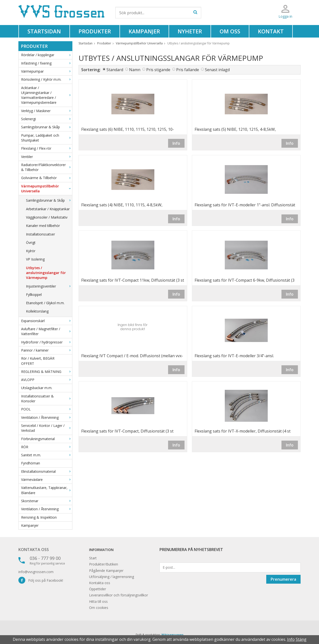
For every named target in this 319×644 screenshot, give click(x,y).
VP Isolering (35, 259)
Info (176, 143)
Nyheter (190, 31)
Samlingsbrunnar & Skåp (47, 127)
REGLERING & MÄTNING (47, 372)
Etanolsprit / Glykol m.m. (45, 303)
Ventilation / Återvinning (47, 417)
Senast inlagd (217, 70)
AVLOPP (47, 380)
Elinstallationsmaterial (47, 471)
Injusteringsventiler (49, 286)
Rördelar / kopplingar (47, 55)
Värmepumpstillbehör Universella (47, 189)
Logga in (285, 16)
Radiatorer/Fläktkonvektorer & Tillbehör (47, 167)
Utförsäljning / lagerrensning (112, 577)
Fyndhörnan (31, 463)
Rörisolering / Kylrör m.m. (47, 79)
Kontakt (271, 31)
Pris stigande (158, 70)
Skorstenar (47, 501)
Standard (115, 70)
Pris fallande (188, 70)
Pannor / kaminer (47, 350)
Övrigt (31, 243)
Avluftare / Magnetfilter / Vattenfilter (47, 331)
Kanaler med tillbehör (43, 226)
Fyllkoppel (34, 295)
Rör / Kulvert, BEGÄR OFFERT (38, 361)
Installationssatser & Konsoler (47, 399)
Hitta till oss (98, 601)
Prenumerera (283, 579)
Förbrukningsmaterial (47, 439)
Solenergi (47, 119)
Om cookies (99, 608)
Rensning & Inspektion (39, 517)
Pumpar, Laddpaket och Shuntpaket (47, 138)
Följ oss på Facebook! (41, 580)
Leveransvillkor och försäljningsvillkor (119, 595)
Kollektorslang (37, 311)
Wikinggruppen (173, 635)
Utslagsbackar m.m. (37, 388)
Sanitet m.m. (47, 455)
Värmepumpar (47, 71)
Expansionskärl (47, 321)
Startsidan (44, 31)
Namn (135, 70)
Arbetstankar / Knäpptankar (48, 209)
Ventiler (47, 157)
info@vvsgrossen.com (36, 572)
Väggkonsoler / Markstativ (47, 217)
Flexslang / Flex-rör (47, 148)
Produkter (95, 31)
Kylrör (31, 251)
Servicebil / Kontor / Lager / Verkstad (47, 428)
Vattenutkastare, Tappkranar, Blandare (47, 490)
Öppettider (98, 589)
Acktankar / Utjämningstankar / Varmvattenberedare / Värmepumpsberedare (47, 95)
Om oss (230, 31)
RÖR (47, 447)
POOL (47, 409)
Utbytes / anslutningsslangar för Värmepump (46, 273)
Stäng (301, 639)
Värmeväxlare (47, 480)
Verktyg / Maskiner (47, 111)
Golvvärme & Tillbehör (47, 178)
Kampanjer (144, 31)
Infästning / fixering (47, 63)
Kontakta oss (34, 550)
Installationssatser (40, 234)
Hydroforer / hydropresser (47, 342)
